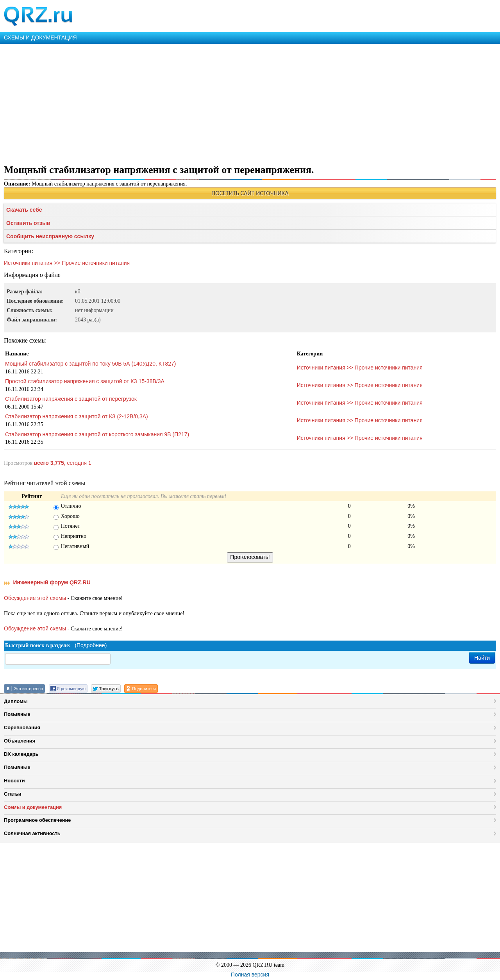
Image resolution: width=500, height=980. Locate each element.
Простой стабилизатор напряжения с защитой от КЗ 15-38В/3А (85, 381)
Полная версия (250, 975)
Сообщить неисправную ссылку (50, 236)
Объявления (20, 741)
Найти (482, 658)
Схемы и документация (33, 807)
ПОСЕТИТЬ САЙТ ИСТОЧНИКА (250, 193)
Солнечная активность (32, 833)
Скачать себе (24, 210)
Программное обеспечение (37, 820)
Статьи (13, 794)
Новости (14, 781)
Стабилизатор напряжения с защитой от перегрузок (71, 399)
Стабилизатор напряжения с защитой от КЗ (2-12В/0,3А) (77, 416)
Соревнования (22, 727)
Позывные (17, 714)
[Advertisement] (234, 102)
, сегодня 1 (63, 463)
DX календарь (21, 754)
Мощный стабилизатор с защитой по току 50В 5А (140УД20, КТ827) (90, 364)
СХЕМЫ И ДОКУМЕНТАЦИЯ (40, 37)
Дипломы (16, 701)
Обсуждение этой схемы (35, 598)
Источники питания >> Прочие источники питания (67, 263)
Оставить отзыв (28, 223)
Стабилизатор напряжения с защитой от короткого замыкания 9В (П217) (97, 434)
